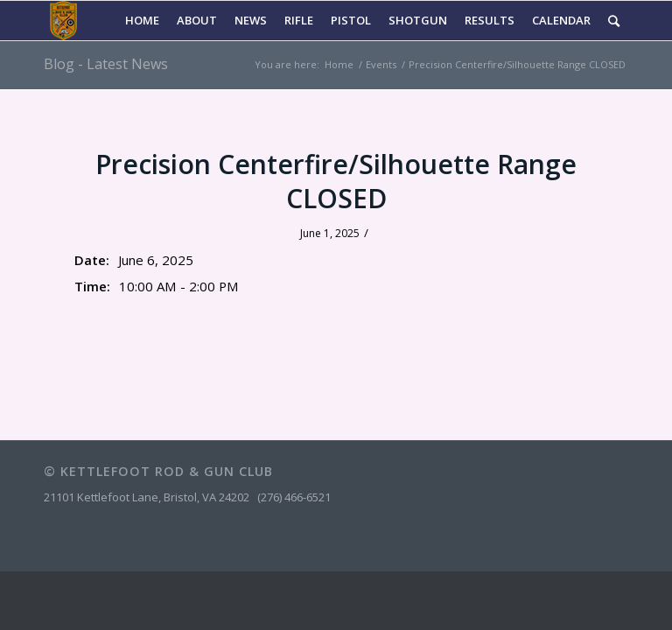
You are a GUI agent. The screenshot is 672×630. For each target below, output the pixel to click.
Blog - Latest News (106, 64)
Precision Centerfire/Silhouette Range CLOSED (336, 181)
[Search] (614, 21)
